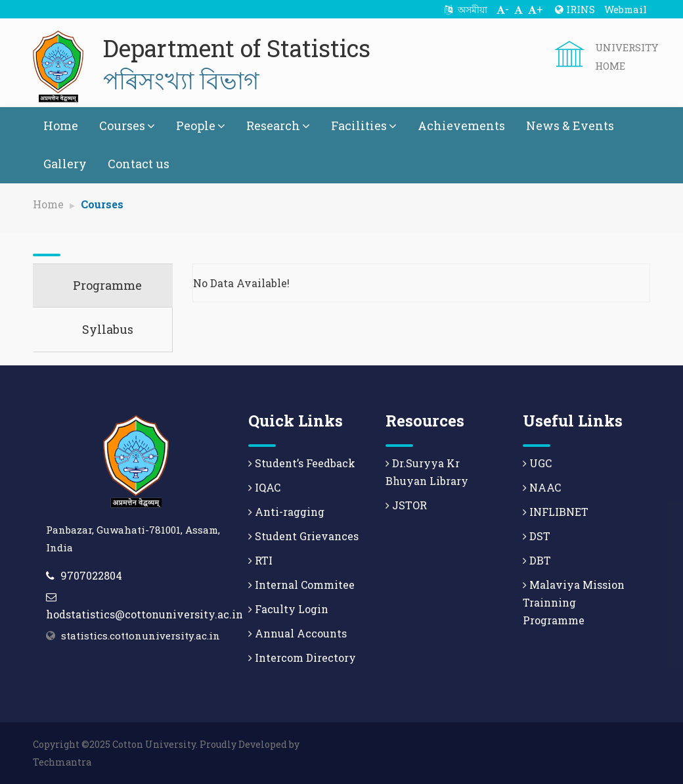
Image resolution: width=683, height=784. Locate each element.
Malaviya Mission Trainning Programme (574, 602)
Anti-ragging (286, 512)
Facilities (364, 126)
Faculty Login (288, 609)
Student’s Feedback (302, 463)
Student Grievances (303, 536)
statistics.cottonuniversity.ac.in (141, 635)
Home (61, 126)
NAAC (542, 487)
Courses (127, 126)
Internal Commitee (301, 585)
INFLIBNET (556, 512)
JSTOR (406, 505)
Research (278, 126)
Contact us (139, 164)
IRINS (575, 9)
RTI (260, 560)
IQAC (264, 487)
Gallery (65, 164)
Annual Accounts (297, 633)
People (201, 126)
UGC (537, 463)
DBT (537, 560)
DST (537, 536)
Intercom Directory (302, 657)
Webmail (626, 9)
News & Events (570, 126)
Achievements (461, 126)
